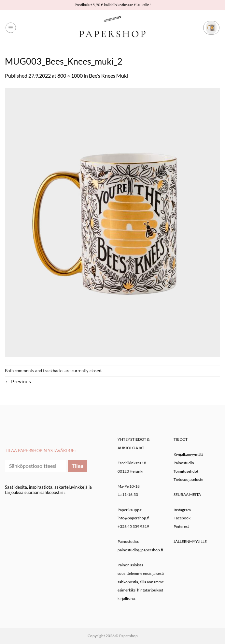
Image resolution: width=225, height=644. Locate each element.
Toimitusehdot (186, 471)
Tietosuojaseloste (188, 479)
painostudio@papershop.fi (140, 550)
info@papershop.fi (134, 518)
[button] (11, 28)
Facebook (182, 518)
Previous (18, 381)
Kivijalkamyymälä (188, 454)
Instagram (182, 510)
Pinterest (181, 526)
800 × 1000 (70, 76)
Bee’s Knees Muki (108, 76)
